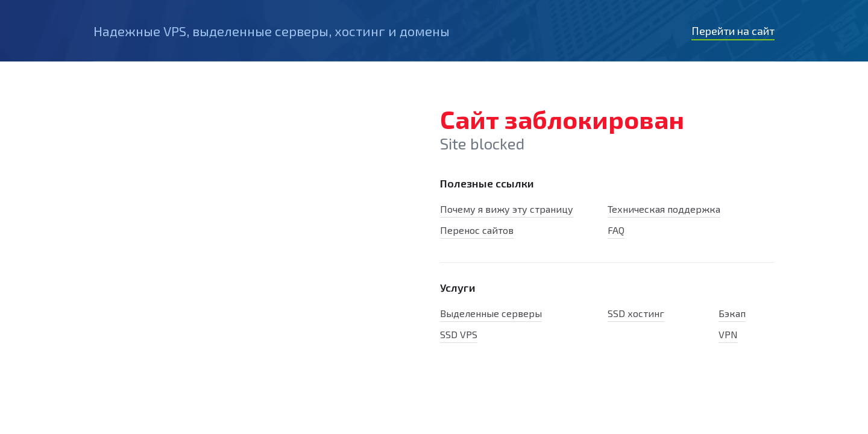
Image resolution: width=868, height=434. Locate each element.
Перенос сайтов (477, 230)
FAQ (616, 230)
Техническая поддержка (664, 209)
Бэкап (732, 313)
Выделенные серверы (491, 313)
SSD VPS (459, 334)
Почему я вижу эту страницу (507, 209)
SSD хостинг (636, 313)
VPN (728, 334)
